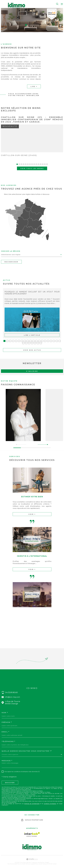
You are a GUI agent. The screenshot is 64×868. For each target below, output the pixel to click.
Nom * (5, 711)
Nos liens (38, 862)
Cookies (54, 862)
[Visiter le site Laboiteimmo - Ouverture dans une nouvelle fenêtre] (32, 857)
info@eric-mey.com (12, 695)
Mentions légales (30, 862)
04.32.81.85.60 (11, 690)
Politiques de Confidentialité (32, 801)
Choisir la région (11, 249)
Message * (7, 758)
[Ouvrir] (57, 4)
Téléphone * (8, 739)
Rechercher (11, 260)
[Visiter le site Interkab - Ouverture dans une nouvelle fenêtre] (32, 832)
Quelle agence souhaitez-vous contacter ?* (27, 749)
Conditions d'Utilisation (50, 801)
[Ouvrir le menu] (62, 4)
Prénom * (7, 720)
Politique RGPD (47, 862)
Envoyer (10, 781)
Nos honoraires (12, 862)
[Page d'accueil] (17, 5)
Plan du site (21, 862)
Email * (6, 730)
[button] (26, 25)
